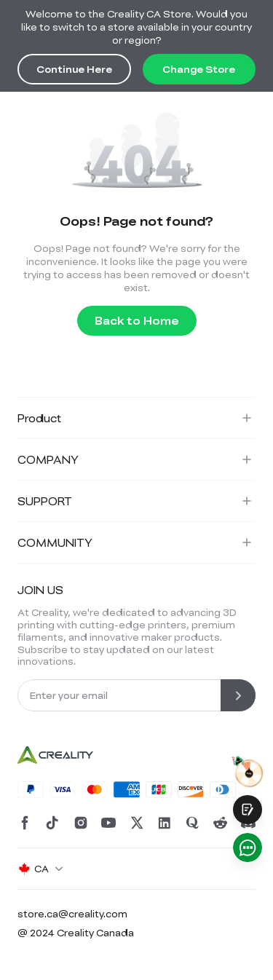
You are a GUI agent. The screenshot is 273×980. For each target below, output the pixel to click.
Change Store (199, 69)
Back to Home (137, 320)
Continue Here (74, 69)
